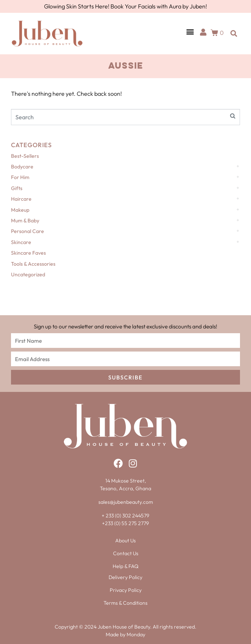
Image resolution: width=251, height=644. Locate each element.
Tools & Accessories (33, 264)
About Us (125, 541)
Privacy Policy (126, 590)
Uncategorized (28, 274)
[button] (190, 32)
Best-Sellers (25, 156)
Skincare (21, 242)
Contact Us (126, 553)
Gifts (17, 188)
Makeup (20, 210)
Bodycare (22, 167)
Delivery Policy (125, 577)
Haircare (21, 199)
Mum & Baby (25, 221)
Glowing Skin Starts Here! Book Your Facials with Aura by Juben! (125, 6)
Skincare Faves (28, 253)
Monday (136, 634)
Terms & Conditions (125, 603)
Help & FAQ (125, 566)
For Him (20, 177)
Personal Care (28, 231)
